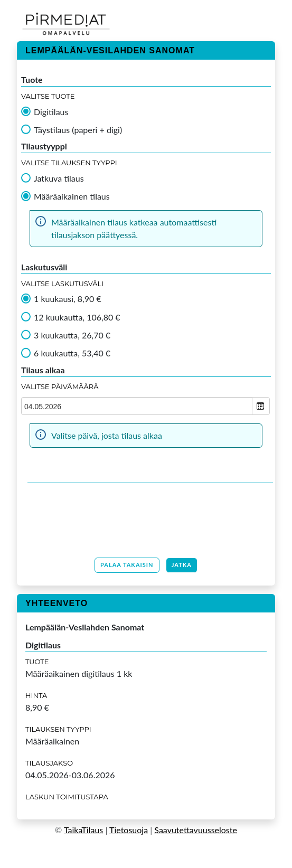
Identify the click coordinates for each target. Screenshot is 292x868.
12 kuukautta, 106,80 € (77, 317)
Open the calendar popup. (261, 406)
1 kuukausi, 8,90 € (68, 299)
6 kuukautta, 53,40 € (72, 353)
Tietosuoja (129, 830)
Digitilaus (51, 112)
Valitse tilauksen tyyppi (69, 163)
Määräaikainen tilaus (72, 196)
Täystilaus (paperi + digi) (78, 130)
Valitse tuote (48, 96)
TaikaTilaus (83, 830)
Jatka (182, 565)
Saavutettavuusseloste (196, 830)
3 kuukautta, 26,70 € (72, 335)
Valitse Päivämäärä (60, 386)
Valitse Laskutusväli (62, 284)
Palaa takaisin (127, 565)
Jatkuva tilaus (59, 178)
